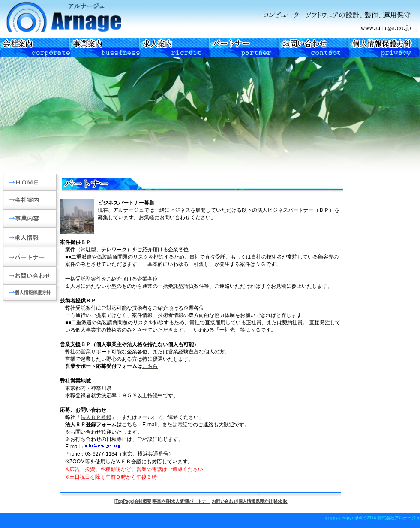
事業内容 (161, 501)
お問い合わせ (225, 501)
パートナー (200, 501)
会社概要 (143, 501)
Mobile (281, 501)
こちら (150, 366)
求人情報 (180, 501)
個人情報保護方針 (255, 501)
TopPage (124, 501)
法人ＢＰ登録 (96, 417)
